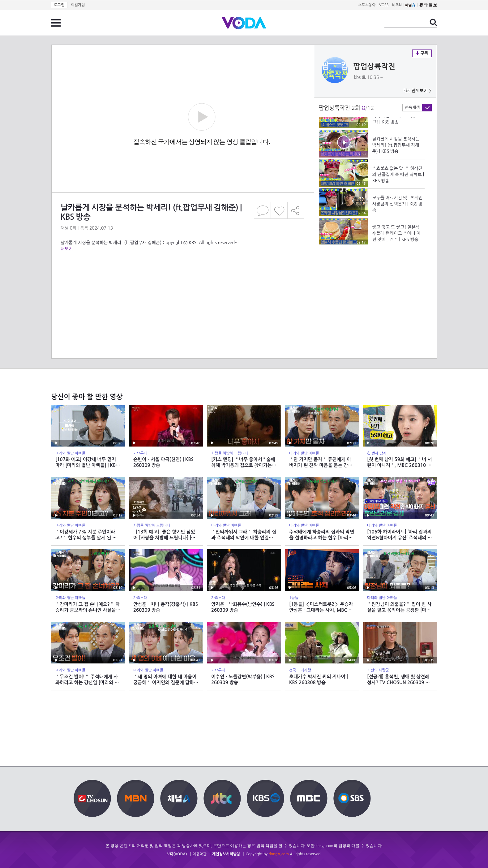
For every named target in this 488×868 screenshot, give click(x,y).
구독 (422, 53)
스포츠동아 (367, 5)
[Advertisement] (182, 277)
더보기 (67, 249)
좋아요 (279, 210)
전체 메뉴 (56, 23)
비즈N (397, 5)
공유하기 (296, 210)
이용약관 (200, 854)
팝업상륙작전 (374, 67)
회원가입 (78, 5)
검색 (433, 22)
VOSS (384, 5)
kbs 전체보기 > (417, 91)
